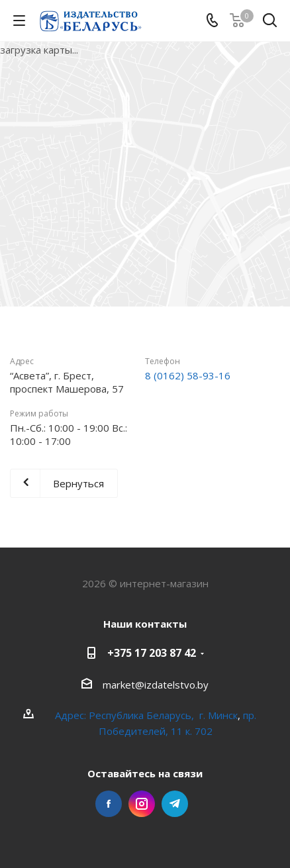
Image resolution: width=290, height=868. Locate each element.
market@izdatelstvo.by (156, 685)
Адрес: (72, 715)
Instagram (142, 804)
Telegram (175, 804)
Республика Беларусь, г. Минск (163, 715)
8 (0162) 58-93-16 (188, 375)
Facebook (109, 804)
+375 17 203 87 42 (152, 653)
